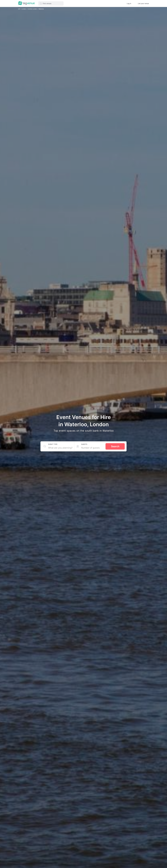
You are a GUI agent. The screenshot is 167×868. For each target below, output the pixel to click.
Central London (32, 9)
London (24, 9)
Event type (53, 444)
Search (115, 446)
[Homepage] (26, 3)
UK (19, 9)
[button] (51, 4)
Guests (84, 444)
